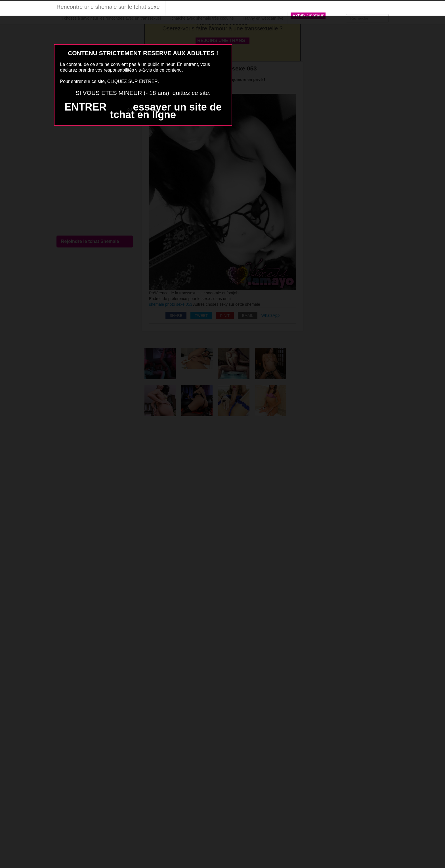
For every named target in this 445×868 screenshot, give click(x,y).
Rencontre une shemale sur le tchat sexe (108, 7)
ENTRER (85, 107)
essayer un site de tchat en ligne (166, 111)
